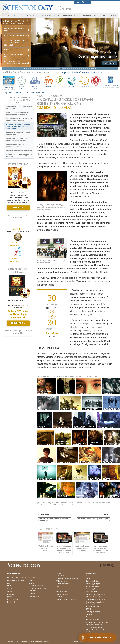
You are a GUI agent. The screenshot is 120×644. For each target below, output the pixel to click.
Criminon (48, 82)
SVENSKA (33, 583)
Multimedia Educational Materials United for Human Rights (19, 119)
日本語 (10, 591)
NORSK (32, 580)
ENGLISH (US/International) (17, 578)
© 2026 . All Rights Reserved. (27, 641)
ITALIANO (33, 593)
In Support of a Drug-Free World (97, 622)
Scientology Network (93, 581)
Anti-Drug (72, 82)
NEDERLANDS (12, 599)
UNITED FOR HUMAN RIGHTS (35, 92)
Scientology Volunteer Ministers (97, 599)
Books (114, 16)
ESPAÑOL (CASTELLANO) (38, 588)
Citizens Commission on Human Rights (97, 631)
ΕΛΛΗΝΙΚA (33, 591)
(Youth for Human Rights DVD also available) (18, 216)
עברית (10, 589)
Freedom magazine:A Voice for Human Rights (16, 63)
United (7, 50)
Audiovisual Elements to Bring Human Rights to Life (18, 133)
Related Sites (83, 2)
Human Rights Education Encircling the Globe (16, 145)
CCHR (96, 82)
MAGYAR (32, 578)
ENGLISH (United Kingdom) (17, 580)
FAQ (104, 16)
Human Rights (84, 82)
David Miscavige (92, 591)
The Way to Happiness (22, 82)
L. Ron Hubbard (31, 16)
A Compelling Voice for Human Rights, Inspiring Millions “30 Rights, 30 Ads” (18, 126)
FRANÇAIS (11, 586)
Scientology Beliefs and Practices (68, 578)
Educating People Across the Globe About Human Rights (17, 113)
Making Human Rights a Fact (15, 30)
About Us (11, 16)
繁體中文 (10, 597)
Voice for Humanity (63, 581)
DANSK (10, 583)
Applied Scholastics (35, 82)
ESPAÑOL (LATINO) (36, 586)
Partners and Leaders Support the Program (19, 156)
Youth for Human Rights (94, 627)
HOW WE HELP (15, 92)
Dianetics (89, 578)
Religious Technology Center (96, 594)
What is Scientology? (51, 16)
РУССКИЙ (11, 594)
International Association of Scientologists (95, 603)
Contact (59, 597)
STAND (89, 609)
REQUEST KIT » (18, 323)
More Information (62, 594)
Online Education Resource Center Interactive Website (17, 139)
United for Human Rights (94, 625)
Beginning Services (70, 16)
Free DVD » (18, 208)
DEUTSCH (11, 602)
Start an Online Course (94, 597)
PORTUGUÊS (34, 596)
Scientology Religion (93, 584)
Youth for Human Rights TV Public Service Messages (15, 43)
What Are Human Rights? (16, 36)
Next (93, 69)
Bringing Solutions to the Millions (19, 150)
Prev (27, 69)
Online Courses (62, 591)
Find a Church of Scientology (66, 599)
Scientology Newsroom (94, 589)
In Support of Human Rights (14, 56)
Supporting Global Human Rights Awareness (19, 107)
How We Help (9, 88)
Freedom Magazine (111, 86)
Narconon (60, 81)
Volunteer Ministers (90, 16)
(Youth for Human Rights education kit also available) (18, 332)
